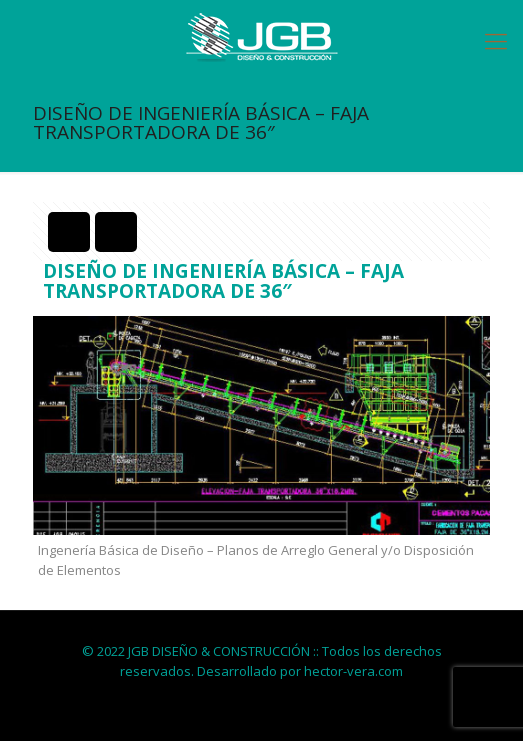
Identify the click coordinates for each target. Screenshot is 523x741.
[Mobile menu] (496, 40)
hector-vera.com (353, 671)
